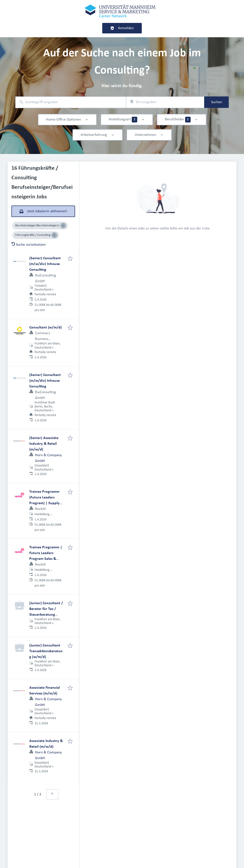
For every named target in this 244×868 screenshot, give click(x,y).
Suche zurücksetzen (29, 245)
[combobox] (71, 102)
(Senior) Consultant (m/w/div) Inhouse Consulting (45, 264)
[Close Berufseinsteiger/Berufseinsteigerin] (63, 226)
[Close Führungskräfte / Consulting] (54, 235)
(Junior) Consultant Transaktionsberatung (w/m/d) (46, 651)
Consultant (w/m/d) (46, 328)
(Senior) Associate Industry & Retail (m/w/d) (44, 444)
